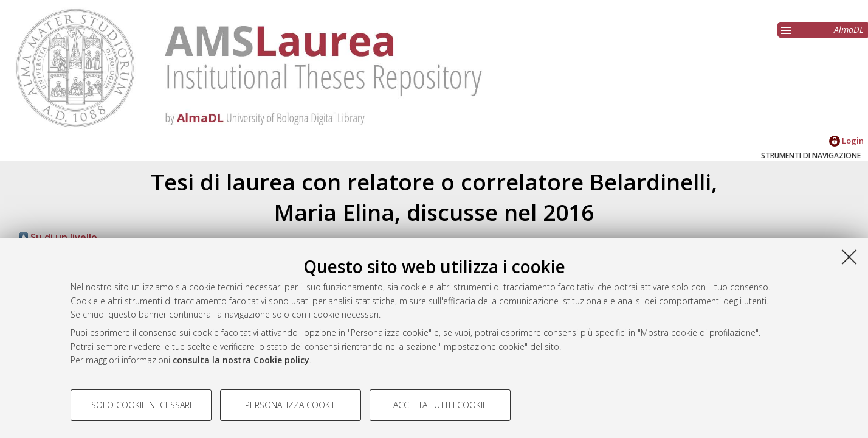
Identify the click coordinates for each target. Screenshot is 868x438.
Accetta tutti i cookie (440, 405)
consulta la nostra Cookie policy (241, 360)
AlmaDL (849, 30)
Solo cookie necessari (141, 405)
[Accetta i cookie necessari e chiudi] (849, 257)
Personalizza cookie (291, 405)
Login (846, 141)
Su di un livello (58, 237)
